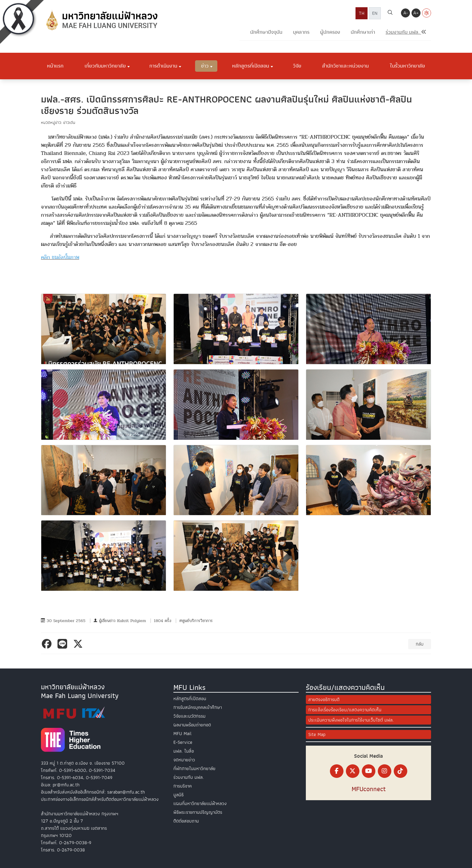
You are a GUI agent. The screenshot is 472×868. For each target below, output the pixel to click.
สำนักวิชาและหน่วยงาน (345, 66)
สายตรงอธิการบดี (324, 700)
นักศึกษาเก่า (363, 32)
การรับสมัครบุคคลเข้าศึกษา (198, 707)
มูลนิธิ (179, 795)
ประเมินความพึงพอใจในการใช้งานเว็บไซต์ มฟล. (351, 720)
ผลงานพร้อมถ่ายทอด (192, 725)
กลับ (420, 644)
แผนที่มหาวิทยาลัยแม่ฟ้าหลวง (200, 804)
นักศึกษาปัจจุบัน (266, 32)
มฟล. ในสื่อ (184, 751)
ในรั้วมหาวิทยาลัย (407, 66)
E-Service (183, 742)
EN (375, 13)
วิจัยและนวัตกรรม (189, 716)
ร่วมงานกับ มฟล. (189, 777)
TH (362, 13)
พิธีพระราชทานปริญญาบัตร (198, 812)
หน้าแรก (55, 66)
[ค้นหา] (390, 13)
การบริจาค (183, 786)
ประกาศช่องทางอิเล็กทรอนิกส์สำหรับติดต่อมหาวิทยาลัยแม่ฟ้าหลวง (100, 799)
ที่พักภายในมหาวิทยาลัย (194, 769)
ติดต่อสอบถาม (186, 821)
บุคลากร (301, 32)
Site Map (317, 734)
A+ (416, 13)
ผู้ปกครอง (330, 32)
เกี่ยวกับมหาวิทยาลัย (105, 66)
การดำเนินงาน (163, 66)
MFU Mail (182, 734)
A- (406, 13)
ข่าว (205, 66)
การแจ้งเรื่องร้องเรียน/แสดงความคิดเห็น (345, 710)
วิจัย (297, 66)
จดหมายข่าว (184, 760)
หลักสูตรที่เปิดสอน (251, 66)
